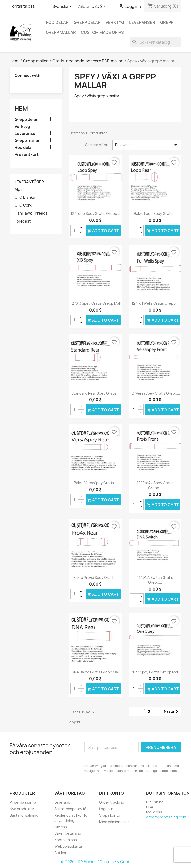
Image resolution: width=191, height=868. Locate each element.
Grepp (167, 22)
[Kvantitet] (74, 230)
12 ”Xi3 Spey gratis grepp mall (95, 303)
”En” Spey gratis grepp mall (155, 672)
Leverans (62, 802)
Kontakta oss (22, 6)
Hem (21, 109)
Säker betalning (68, 833)
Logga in (106, 809)
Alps (19, 190)
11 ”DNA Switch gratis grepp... (155, 580)
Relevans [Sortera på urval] (147, 145)
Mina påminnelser (114, 821)
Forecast (23, 221)
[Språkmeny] (63, 7)
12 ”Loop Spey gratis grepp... (95, 214)
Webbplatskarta (68, 846)
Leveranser (142, 22)
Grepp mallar (61, 32)
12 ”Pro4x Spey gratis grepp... (155, 485)
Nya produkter (22, 809)
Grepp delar (87, 22)
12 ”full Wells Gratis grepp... (155, 303)
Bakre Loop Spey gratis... (155, 214)
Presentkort (27, 154)
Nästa (172, 712)
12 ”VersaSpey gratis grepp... (155, 393)
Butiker (61, 852)
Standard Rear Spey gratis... (95, 393)
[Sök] (155, 42)
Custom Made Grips (102, 32)
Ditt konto (112, 793)
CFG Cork (23, 205)
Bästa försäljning (24, 815)
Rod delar (57, 22)
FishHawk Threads (31, 213)
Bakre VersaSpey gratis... (95, 483)
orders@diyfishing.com (166, 817)
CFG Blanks (25, 197)
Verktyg (115, 22)
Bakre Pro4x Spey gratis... (95, 577)
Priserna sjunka (23, 802)
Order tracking (112, 802)
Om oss (61, 827)
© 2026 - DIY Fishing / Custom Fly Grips (96, 861)
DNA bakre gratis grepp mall (95, 672)
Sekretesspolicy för (71, 809)
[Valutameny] (100, 7)
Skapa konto (110, 815)
